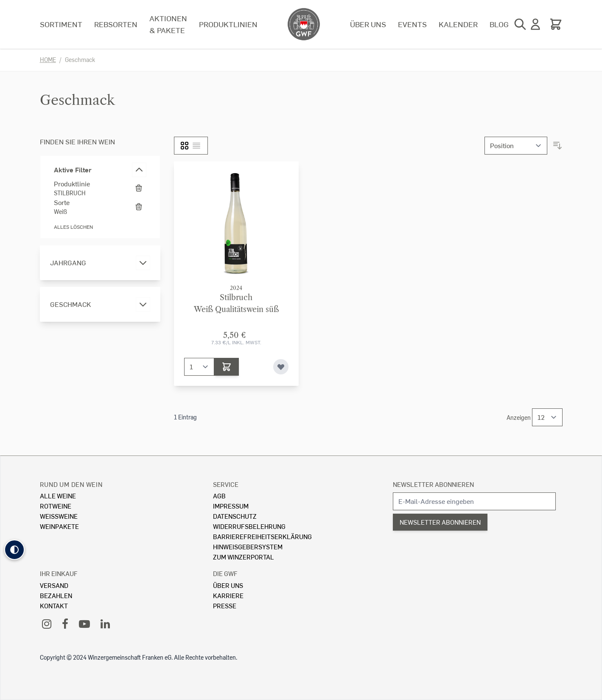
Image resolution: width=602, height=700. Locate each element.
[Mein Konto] (535, 24)
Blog (499, 24)
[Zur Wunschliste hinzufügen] (281, 367)
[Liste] (196, 146)
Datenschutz (235, 516)
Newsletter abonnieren (433, 484)
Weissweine (59, 516)
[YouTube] (84, 623)
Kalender (458, 24)
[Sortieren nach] (516, 146)
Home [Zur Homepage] (48, 60)
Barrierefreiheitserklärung (262, 536)
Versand (54, 585)
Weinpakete (59, 526)
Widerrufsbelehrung (249, 526)
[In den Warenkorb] (227, 367)
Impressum (231, 506)
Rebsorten (116, 24)
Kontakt (54, 606)
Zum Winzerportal (244, 557)
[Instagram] (47, 623)
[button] (14, 550)
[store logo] (304, 24)
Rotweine (56, 506)
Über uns (368, 24)
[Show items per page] (547, 417)
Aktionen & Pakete (168, 24)
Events (412, 24)
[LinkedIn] (105, 623)
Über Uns (228, 585)
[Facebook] (65, 623)
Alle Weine (58, 496)
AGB (219, 496)
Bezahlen (56, 595)
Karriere (228, 595)
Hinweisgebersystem (248, 547)
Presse (225, 606)
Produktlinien (228, 24)
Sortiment (61, 24)
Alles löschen (73, 227)
